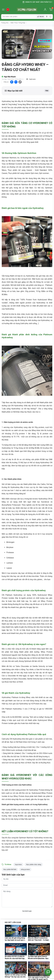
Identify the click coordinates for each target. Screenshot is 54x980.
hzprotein (18, 865)
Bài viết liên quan (13, 922)
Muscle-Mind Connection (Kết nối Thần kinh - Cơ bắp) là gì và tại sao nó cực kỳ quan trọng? (38, 939)
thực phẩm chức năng (34, 865)
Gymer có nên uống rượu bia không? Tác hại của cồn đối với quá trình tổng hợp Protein (15, 976)
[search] (50, 17)
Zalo (16, 82)
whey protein (25, 869)
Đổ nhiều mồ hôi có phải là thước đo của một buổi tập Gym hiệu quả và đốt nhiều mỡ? (15, 957)
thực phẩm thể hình (10, 869)
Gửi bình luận (27, 911)
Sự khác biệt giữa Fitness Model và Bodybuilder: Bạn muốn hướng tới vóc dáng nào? (38, 957)
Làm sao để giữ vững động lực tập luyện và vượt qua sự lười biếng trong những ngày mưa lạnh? (15, 939)
